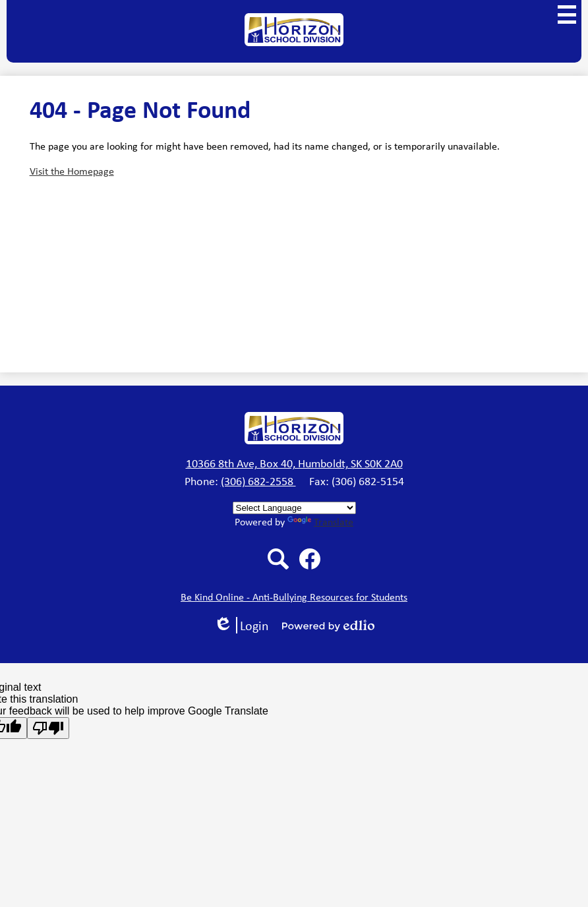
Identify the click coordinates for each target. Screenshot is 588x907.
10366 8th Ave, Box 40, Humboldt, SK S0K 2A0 (294, 463)
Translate (320, 521)
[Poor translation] (48, 728)
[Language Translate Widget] (294, 508)
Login (241, 625)
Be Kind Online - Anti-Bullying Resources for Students (294, 597)
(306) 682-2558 (258, 481)
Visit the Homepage (72, 171)
